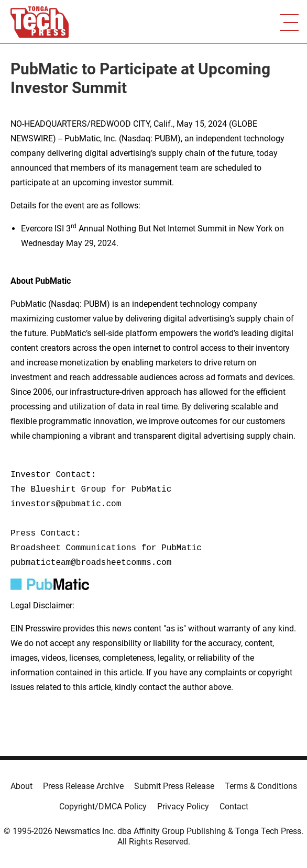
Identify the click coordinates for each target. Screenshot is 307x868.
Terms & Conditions (261, 786)
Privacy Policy (183, 806)
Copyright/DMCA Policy (103, 806)
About (21, 786)
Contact (234, 806)
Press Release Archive (83, 786)
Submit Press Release (174, 786)
